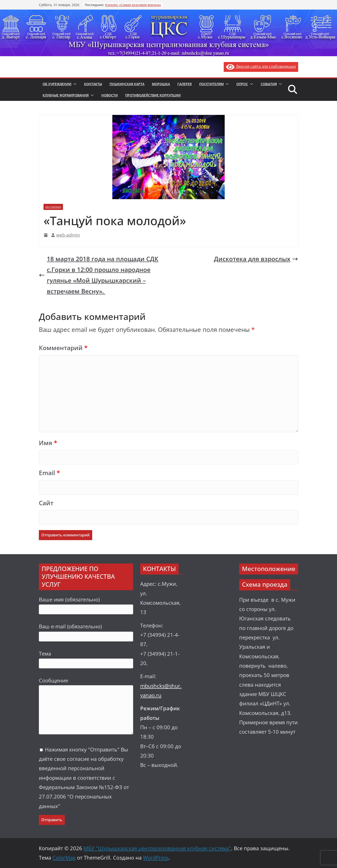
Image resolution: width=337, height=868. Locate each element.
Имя (48, 443)
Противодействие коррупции (153, 95)
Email (49, 473)
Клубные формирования (66, 95)
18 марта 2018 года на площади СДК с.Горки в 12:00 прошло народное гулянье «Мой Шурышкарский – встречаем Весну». (99, 275)
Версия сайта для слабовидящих (261, 66)
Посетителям (211, 84)
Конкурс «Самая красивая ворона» (133, 5)
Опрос (242, 84)
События (269, 84)
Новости (110, 95)
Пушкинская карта (127, 84)
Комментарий (63, 348)
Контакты (93, 84)
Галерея (185, 84)
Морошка (161, 84)
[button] (74, 84)
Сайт (46, 503)
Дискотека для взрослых (256, 259)
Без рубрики (53, 207)
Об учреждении (57, 84)
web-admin (68, 235)
